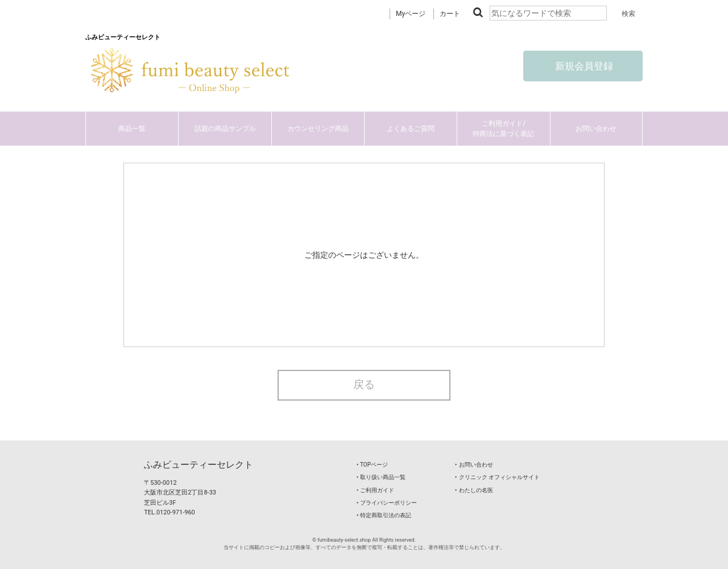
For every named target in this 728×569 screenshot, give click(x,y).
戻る (364, 385)
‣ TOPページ (372, 465)
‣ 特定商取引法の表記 (384, 515)
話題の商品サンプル (225, 129)
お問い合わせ (596, 129)
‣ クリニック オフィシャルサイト (497, 477)
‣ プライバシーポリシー (387, 503)
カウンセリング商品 (318, 129)
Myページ (411, 14)
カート (450, 14)
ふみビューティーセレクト (198, 465)
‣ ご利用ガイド (375, 490)
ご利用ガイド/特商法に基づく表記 (503, 129)
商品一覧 (132, 129)
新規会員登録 (583, 66)
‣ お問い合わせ (474, 465)
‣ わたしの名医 (474, 490)
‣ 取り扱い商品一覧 (381, 477)
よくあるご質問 (411, 129)
